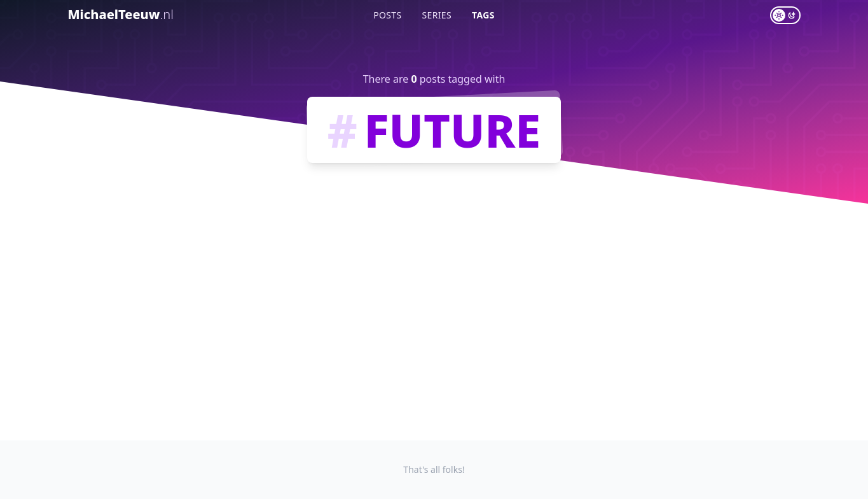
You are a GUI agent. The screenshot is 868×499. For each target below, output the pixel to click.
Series (437, 15)
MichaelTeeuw (121, 14)
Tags (483, 15)
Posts (387, 15)
